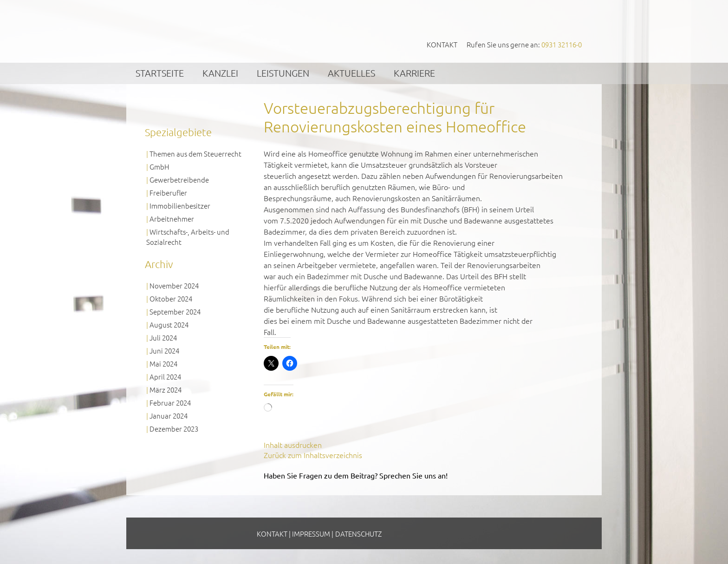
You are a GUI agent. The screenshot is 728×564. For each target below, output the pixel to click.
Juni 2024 (164, 351)
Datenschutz (358, 534)
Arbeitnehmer (172, 219)
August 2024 (169, 325)
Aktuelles (351, 73)
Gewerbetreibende (179, 180)
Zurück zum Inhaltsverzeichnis (313, 455)
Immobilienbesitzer (180, 206)
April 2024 (165, 377)
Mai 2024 (163, 364)
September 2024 (175, 312)
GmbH (159, 167)
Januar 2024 (169, 416)
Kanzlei (220, 73)
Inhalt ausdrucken (293, 445)
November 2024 (174, 285)
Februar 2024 (170, 403)
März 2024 (166, 390)
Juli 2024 (163, 338)
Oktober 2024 (171, 298)
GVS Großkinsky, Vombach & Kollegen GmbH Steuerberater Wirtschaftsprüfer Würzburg (216, 31)
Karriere (414, 73)
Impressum (311, 534)
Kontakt (442, 44)
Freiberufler (168, 193)
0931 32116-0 (562, 44)
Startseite (160, 73)
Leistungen (283, 73)
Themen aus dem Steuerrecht (195, 154)
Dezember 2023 (174, 429)
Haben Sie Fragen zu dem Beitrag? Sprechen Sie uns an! (356, 475)
